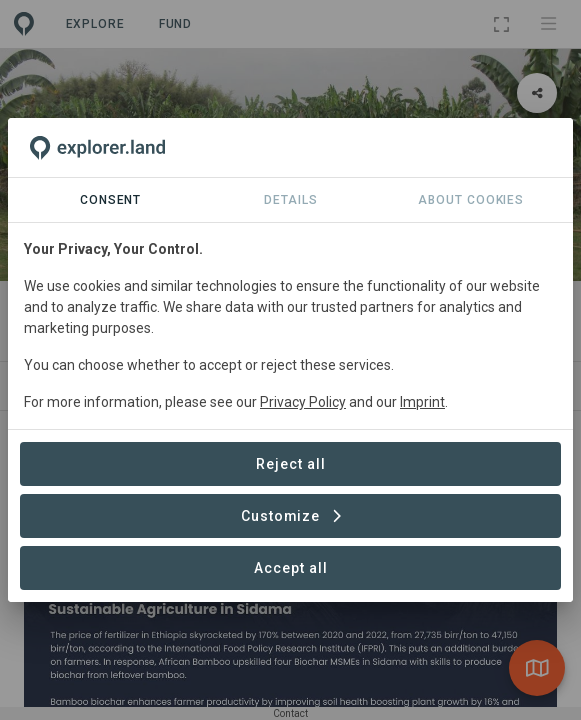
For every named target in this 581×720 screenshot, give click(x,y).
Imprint (422, 402)
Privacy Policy (303, 402)
